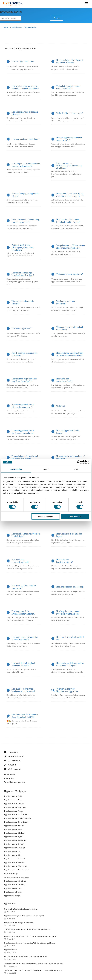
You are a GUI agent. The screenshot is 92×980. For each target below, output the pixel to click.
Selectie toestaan (46, 516)
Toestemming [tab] (16, 469)
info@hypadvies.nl (14, 769)
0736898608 (12, 765)
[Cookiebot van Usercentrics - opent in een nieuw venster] (79, 462)
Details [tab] (46, 469)
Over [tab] (76, 469)
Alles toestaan (75, 516)
